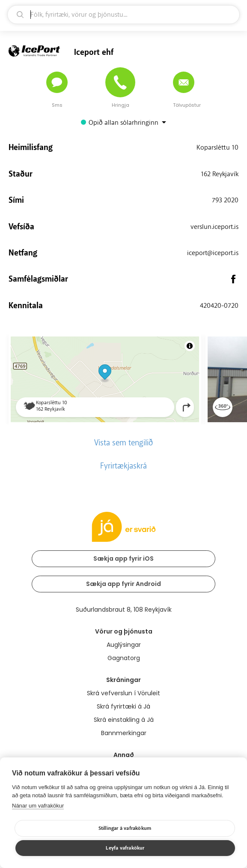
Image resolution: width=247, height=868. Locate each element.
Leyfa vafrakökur (125, 848)
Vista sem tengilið (123, 443)
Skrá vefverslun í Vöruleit (123, 693)
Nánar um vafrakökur (38, 806)
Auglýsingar (124, 645)
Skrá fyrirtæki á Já (123, 706)
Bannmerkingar (124, 733)
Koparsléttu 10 (217, 147)
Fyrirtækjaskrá (123, 466)
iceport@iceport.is (213, 253)
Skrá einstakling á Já (124, 720)
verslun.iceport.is (214, 227)
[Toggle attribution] (190, 346)
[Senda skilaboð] (57, 82)
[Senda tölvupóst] (184, 82)
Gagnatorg (124, 658)
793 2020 (225, 200)
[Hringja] (120, 82)
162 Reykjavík (220, 174)
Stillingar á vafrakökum (125, 828)
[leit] (123, 15)
